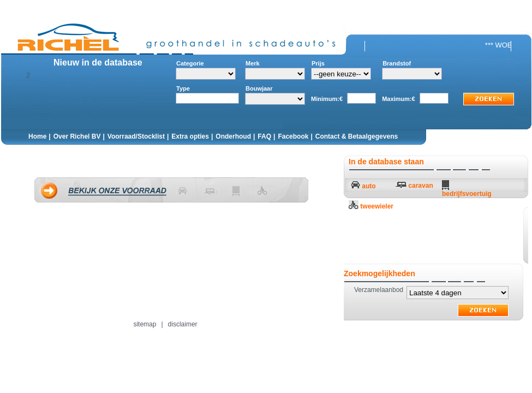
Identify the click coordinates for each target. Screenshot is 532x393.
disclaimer (183, 324)
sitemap (145, 324)
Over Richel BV (77, 136)
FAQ (264, 136)
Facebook (293, 136)
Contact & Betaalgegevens (357, 136)
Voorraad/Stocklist (136, 136)
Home (37, 136)
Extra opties (190, 136)
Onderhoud (233, 136)
